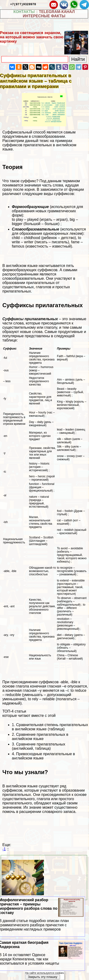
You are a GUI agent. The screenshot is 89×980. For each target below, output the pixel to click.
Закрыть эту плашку (42, 977)
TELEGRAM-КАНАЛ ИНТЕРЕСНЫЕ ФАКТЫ (49, 14)
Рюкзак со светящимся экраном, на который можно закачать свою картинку (32, 37)
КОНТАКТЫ (24, 12)
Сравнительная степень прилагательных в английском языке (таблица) (50, 727)
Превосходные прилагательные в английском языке (43, 756)
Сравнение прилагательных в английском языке (40, 737)
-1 (4, 849)
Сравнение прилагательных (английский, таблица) (39, 746)
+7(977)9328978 (23, 4)
